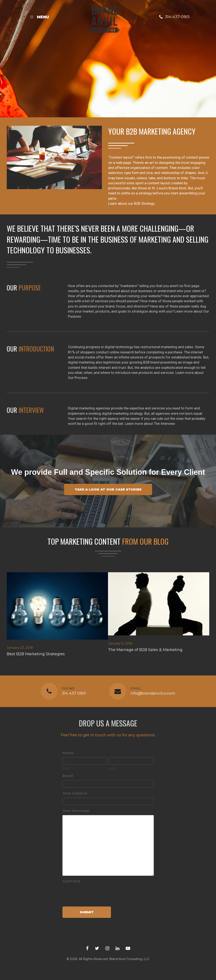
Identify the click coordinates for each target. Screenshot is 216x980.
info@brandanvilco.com (153, 693)
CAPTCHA (72, 881)
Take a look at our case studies (108, 489)
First (66, 768)
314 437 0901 (74, 693)
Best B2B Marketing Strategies (36, 654)
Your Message (76, 811)
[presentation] (94, 894)
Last (112, 768)
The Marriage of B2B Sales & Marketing (145, 650)
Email (68, 776)
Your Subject (75, 793)
